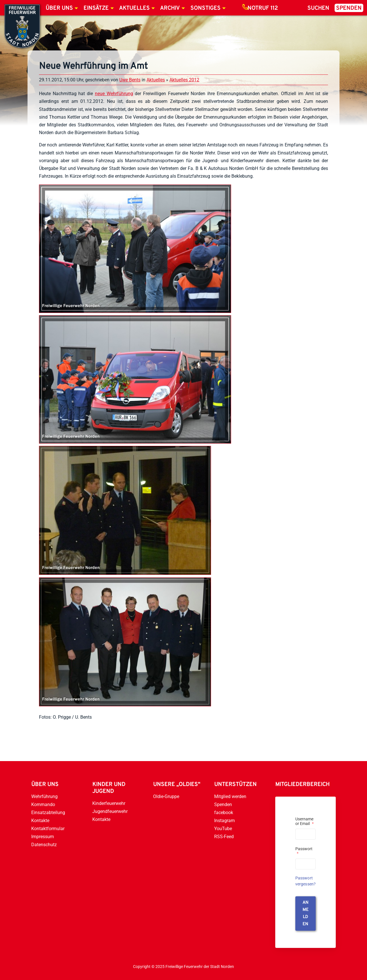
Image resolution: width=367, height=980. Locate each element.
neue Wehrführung (114, 94)
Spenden (349, 8)
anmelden (305, 914)
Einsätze (96, 8)
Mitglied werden (230, 796)
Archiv (170, 8)
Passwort (304, 851)
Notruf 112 (263, 8)
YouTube (223, 829)
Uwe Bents (130, 80)
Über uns (59, 8)
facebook (224, 813)
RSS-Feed (224, 837)
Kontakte (40, 821)
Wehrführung (44, 796)
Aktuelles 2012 (184, 80)
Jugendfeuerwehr (110, 811)
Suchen (318, 8)
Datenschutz (44, 845)
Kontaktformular (48, 829)
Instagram (225, 821)
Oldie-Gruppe (166, 796)
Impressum (43, 837)
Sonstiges (205, 8)
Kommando (43, 804)
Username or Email (304, 821)
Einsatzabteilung (48, 813)
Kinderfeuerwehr (109, 803)
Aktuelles (134, 8)
